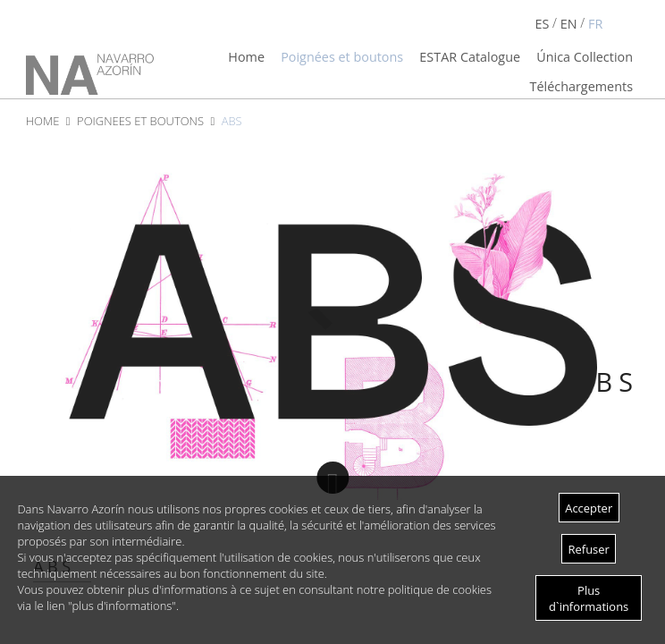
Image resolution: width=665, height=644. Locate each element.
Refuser (589, 549)
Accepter (589, 508)
